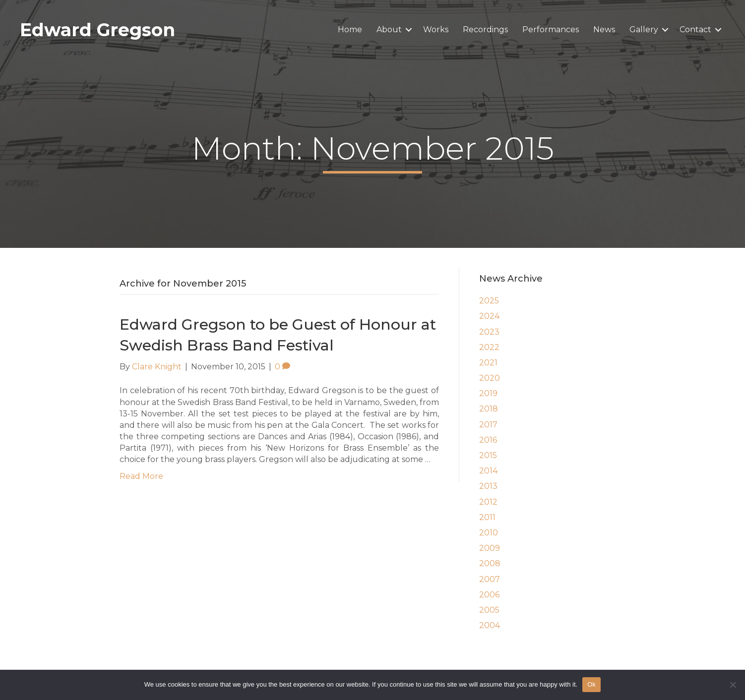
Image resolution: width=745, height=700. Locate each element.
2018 (489, 409)
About (389, 29)
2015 (488, 455)
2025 (489, 301)
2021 (488, 363)
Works (436, 29)
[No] (733, 685)
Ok (591, 684)
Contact (695, 29)
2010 (489, 533)
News (604, 29)
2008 (490, 563)
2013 (488, 486)
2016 (488, 440)
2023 (489, 332)
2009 (490, 548)
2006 (489, 595)
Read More (141, 476)
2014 (488, 471)
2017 (488, 425)
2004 (490, 625)
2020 (490, 378)
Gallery (644, 29)
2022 (489, 347)
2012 (488, 502)
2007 (490, 579)
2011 (487, 517)
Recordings (485, 29)
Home (350, 29)
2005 (489, 610)
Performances (551, 29)
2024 (489, 316)
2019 (488, 393)
